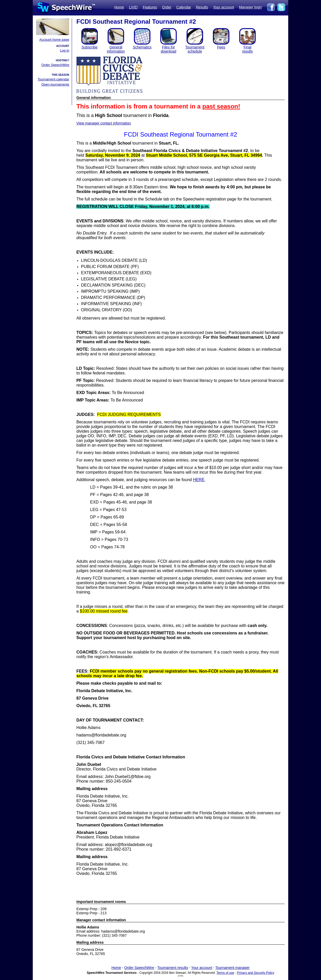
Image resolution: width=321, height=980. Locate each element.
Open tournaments (55, 84)
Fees (221, 47)
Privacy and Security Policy (256, 973)
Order (167, 7)
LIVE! (133, 7)
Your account (223, 7)
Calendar (184, 7)
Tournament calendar (53, 79)
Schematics (142, 47)
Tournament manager (232, 968)
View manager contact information (104, 123)
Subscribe (90, 47)
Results (202, 7)
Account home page (54, 40)
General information (116, 49)
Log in (65, 50)
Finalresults (247, 49)
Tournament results (173, 968)
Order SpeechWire (55, 65)
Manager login (250, 7)
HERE (199, 480)
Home (119, 7)
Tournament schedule (195, 49)
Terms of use (225, 973)
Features (150, 7)
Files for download (168, 49)
